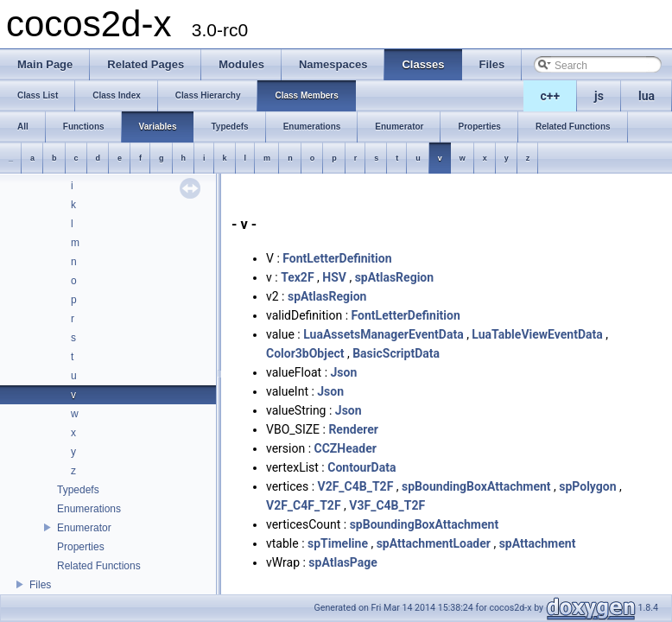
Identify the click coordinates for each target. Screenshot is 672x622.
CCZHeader (346, 448)
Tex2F (297, 277)
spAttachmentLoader (434, 543)
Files (40, 585)
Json (344, 372)
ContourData (361, 467)
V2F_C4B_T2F (356, 486)
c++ (551, 96)
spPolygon (587, 486)
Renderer (353, 429)
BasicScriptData (396, 353)
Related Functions (99, 566)
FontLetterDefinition (337, 258)
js (599, 96)
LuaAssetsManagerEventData (383, 334)
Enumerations (89, 509)
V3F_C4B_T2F (387, 505)
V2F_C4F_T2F (304, 505)
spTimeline (338, 543)
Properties (81, 547)
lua (647, 96)
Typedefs (78, 490)
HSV (334, 277)
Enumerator (84, 528)
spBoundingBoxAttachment (476, 486)
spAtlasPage (342, 562)
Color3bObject (305, 353)
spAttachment (538, 543)
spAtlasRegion (394, 277)
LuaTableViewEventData (537, 334)
